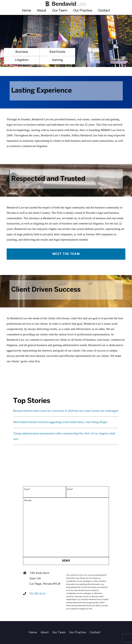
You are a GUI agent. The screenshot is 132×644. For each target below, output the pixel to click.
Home (27, 11)
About (42, 11)
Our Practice (83, 11)
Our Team (60, 11)
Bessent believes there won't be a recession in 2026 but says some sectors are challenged (66, 411)
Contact (104, 11)
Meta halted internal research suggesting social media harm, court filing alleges (60, 422)
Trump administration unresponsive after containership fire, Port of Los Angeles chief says (64, 436)
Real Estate (57, 52)
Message (28, 500)
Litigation (22, 60)
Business (22, 52)
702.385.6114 (37, 594)
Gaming (57, 60)
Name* (27, 489)
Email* (70, 489)
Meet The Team (66, 254)
